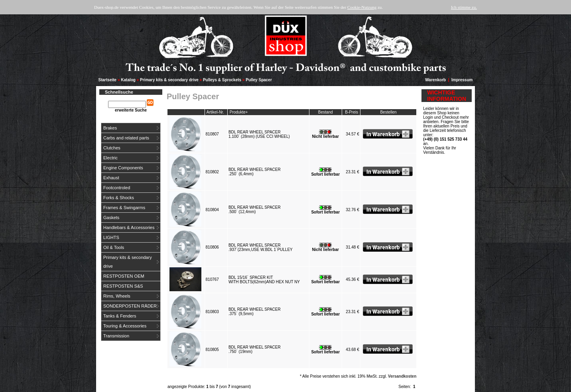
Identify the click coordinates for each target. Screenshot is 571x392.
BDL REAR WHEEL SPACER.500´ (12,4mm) (255, 210)
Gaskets (111, 218)
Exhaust (111, 178)
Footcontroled (117, 188)
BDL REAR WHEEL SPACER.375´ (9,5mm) (255, 312)
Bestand (326, 112)
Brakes (110, 128)
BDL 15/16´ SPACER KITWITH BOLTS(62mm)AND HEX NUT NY (265, 280)
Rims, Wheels (117, 296)
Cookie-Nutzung (362, 7)
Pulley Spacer (259, 80)
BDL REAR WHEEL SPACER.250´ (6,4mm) (255, 172)
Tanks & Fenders (120, 316)
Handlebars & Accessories (129, 227)
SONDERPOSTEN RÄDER (130, 306)
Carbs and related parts (126, 138)
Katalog (128, 80)
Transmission (116, 336)
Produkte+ (239, 112)
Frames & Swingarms (124, 208)
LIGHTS (111, 237)
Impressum (462, 80)
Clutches (112, 148)
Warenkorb (435, 80)
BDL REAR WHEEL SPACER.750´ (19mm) (255, 349)
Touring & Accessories (125, 326)
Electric (110, 158)
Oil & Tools (114, 247)
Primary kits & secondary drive (169, 80)
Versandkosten (402, 376)
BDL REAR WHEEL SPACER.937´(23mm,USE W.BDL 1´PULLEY (262, 247)
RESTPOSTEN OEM (124, 276)
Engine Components (123, 168)
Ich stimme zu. (464, 7)
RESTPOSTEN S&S (123, 286)
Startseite (108, 80)
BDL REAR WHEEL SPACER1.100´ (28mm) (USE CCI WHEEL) (260, 134)
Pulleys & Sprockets (222, 80)
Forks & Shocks (119, 198)
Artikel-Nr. (215, 112)
